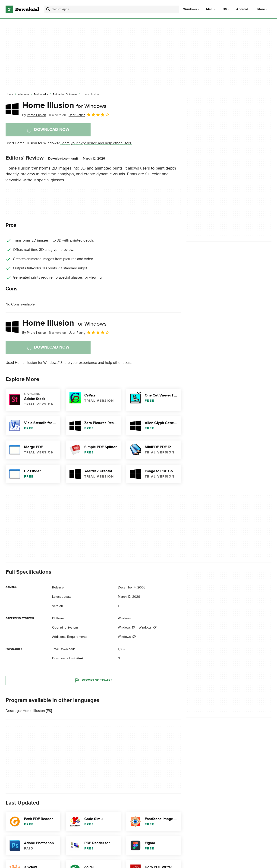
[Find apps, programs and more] (112, 9)
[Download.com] (22, 9)
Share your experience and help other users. (96, 143)
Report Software (93, 680)
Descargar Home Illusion (25, 711)
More (263, 9)
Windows (190, 9)
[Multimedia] (41, 94)
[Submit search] (48, 9)
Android (242, 9)
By (34, 115)
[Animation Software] (65, 94)
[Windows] (24, 94)
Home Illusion (64, 105)
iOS (224, 9)
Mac (209, 9)
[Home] (9, 94)
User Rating (89, 115)
